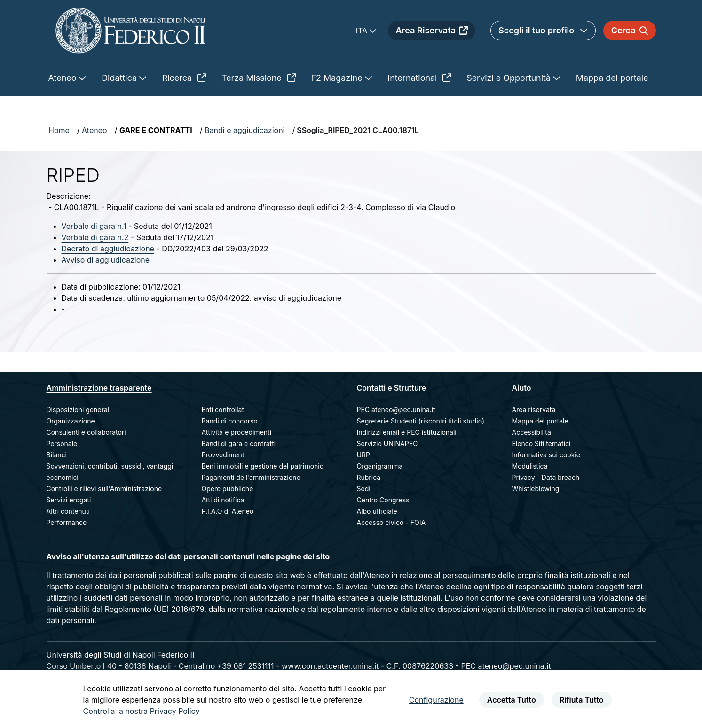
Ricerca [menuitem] (184, 78)
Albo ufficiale (377, 511)
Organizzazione (71, 421)
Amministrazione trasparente (99, 388)
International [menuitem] (419, 78)
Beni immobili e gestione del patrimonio (263, 466)
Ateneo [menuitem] (64, 78)
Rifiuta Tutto (582, 700)
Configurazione (436, 700)
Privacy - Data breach (546, 477)
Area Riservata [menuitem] (432, 30)
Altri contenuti (68, 511)
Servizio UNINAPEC (387, 443)
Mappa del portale (540, 421)
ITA (363, 31)
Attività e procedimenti (237, 432)
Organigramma (380, 466)
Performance (67, 522)
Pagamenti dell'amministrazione (251, 477)
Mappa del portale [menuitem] (612, 78)
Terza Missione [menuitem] (259, 78)
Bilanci (57, 455)
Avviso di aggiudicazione (106, 260)
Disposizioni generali (79, 410)
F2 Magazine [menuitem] (338, 78)
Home (59, 130)
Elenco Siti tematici (541, 443)
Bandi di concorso (230, 421)
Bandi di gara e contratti (239, 443)
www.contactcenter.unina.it (330, 666)
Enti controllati (224, 410)
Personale (62, 443)
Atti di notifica (223, 500)
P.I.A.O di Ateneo (228, 511)
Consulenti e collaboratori (86, 432)
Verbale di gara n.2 (95, 237)
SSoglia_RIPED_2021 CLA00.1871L (358, 130)
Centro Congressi (384, 500)
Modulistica (530, 466)
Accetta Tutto (512, 700)
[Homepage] (130, 30)
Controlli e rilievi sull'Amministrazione (104, 489)
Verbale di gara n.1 (94, 226)
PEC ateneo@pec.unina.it (396, 410)
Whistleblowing (536, 489)
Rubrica (369, 477)
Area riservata (534, 410)
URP (363, 455)
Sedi (364, 489)
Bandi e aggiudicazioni (245, 130)
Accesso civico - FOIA (391, 522)
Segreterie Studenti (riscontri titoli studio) (421, 421)
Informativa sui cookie (546, 455)
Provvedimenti (224, 455)
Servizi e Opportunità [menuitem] (510, 78)
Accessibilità (532, 432)
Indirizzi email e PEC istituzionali (407, 432)
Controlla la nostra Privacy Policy (142, 711)
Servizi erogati (69, 500)
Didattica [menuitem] (120, 78)
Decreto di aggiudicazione (108, 249)
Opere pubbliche (228, 489)
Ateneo (95, 130)
